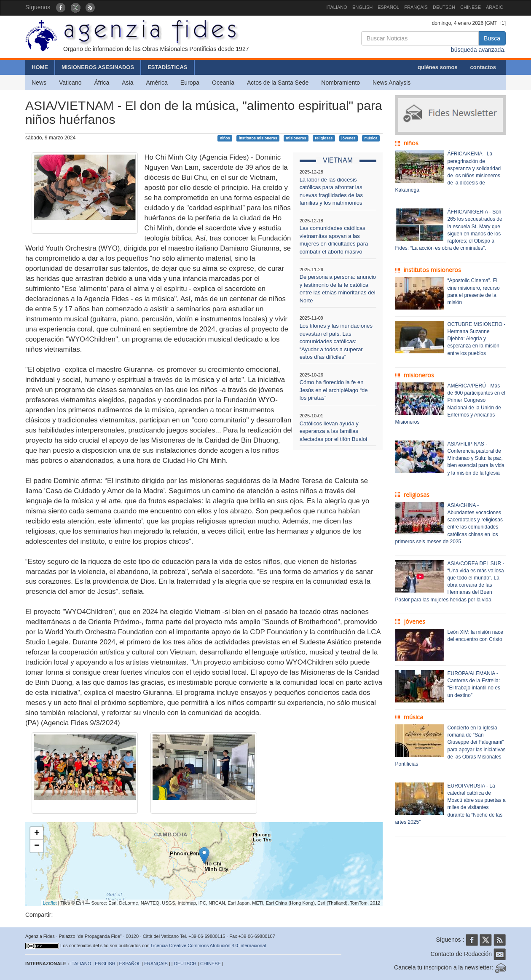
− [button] (37, 846)
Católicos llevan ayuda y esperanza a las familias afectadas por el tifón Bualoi (333, 431)
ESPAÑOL (388, 7)
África (102, 83)
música (371, 138)
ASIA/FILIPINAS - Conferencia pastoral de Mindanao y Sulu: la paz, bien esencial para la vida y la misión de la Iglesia (476, 458)
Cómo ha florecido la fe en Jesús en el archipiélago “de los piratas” (334, 390)
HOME (40, 67)
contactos (483, 67)
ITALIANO (337, 7)
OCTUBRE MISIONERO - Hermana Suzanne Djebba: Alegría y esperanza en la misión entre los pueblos (477, 339)
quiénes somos (438, 67)
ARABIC (495, 7)
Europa (190, 83)
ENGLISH (362, 7)
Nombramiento (341, 83)
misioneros (296, 138)
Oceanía (223, 83)
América (157, 83)
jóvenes (349, 138)
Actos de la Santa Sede (278, 83)
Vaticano (70, 83)
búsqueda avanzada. (478, 50)
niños (225, 138)
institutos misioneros (258, 138)
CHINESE (471, 7)
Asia (127, 83)
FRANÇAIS (416, 7)
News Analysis (392, 83)
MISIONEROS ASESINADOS (98, 67)
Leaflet (50, 903)
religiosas (324, 138)
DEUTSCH (444, 7)
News (39, 83)
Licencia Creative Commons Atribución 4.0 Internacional (208, 945)
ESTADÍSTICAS (167, 67)
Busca (492, 38)
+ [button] (37, 833)
